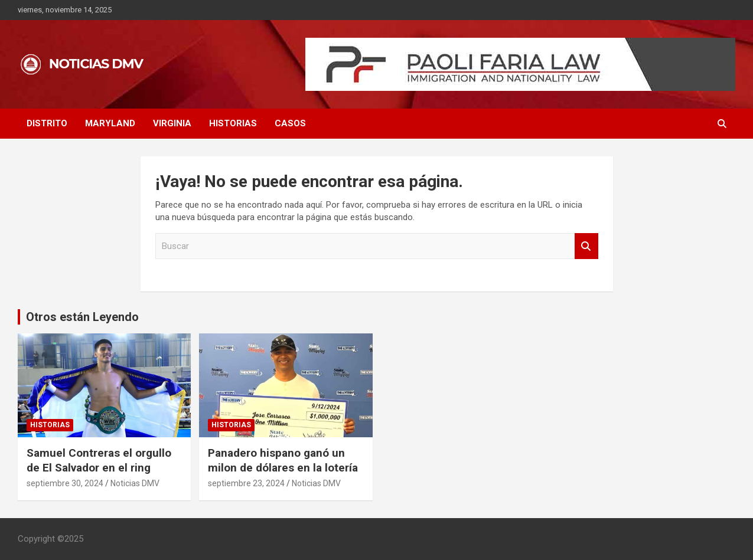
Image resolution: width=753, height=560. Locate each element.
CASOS (290, 123)
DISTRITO (47, 123)
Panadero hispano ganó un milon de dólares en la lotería (283, 460)
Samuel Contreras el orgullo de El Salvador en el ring (99, 460)
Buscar (586, 246)
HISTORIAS (233, 123)
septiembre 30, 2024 (65, 483)
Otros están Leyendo (82, 317)
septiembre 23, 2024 (246, 483)
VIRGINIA (172, 123)
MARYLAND (110, 123)
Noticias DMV (135, 483)
